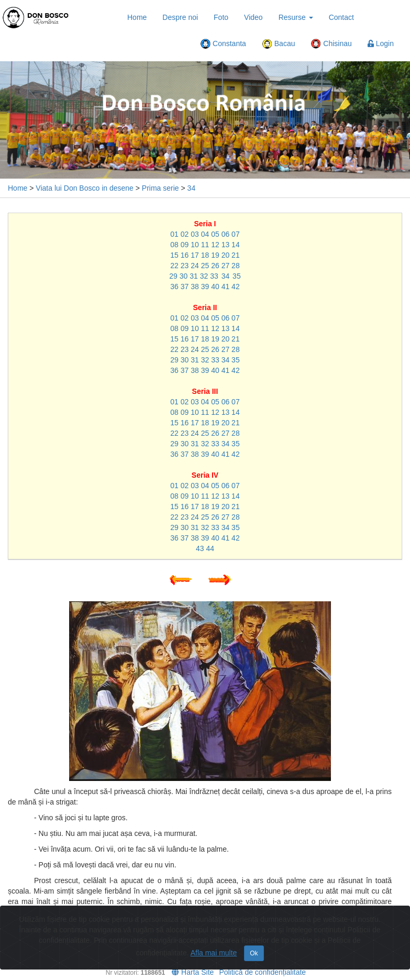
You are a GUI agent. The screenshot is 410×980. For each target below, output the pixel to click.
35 (237, 276)
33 (214, 276)
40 (215, 287)
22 (174, 266)
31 (194, 276)
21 (236, 255)
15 (174, 255)
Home (137, 17)
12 (215, 245)
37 (185, 287)
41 (226, 287)
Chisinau (331, 44)
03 (195, 234)
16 (185, 255)
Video (253, 17)
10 (195, 245)
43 (200, 548)
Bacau (279, 44)
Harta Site (193, 972)
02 (185, 234)
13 (226, 245)
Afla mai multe (214, 953)
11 (205, 245)
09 (185, 245)
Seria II (205, 307)
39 (205, 287)
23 (185, 266)
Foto (221, 17)
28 (236, 266)
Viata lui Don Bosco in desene (85, 188)
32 (204, 276)
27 (226, 266)
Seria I (205, 224)
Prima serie (160, 188)
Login (381, 43)
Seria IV (205, 475)
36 (174, 287)
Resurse (296, 17)
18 (205, 255)
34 (192, 188)
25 (205, 266)
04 (205, 234)
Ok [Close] (254, 953)
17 (195, 255)
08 (174, 245)
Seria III (205, 391)
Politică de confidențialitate (262, 972)
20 (226, 255)
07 (236, 234)
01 (174, 234)
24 (195, 266)
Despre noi (180, 17)
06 (226, 234)
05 (215, 234)
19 (215, 255)
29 (173, 276)
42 (236, 287)
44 (210, 548)
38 (195, 287)
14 (236, 245)
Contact (341, 17)
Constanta (223, 44)
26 (215, 266)
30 (184, 276)
